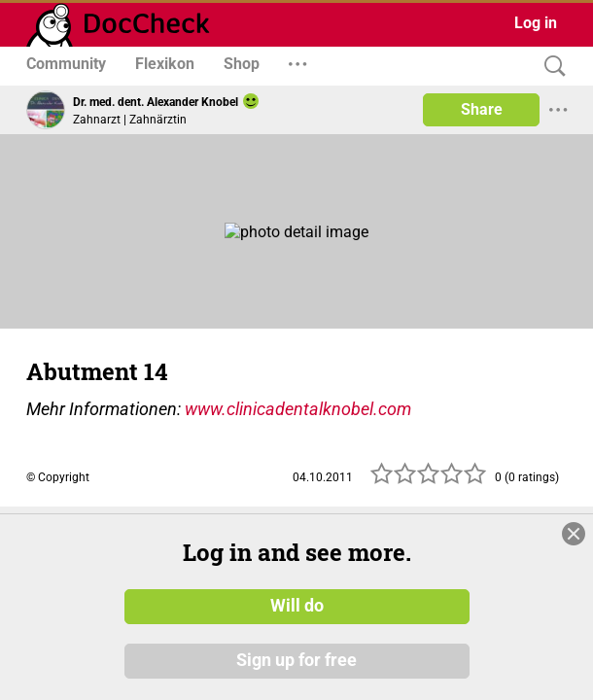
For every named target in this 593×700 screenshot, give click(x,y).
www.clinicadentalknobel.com (298, 409)
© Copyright (58, 477)
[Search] (550, 67)
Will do (297, 606)
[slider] (429, 479)
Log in (536, 23)
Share (482, 109)
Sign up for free (296, 660)
